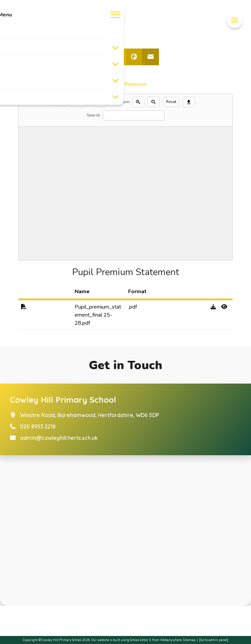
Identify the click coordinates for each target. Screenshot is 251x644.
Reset (171, 102)
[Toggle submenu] (115, 48)
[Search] (134, 116)
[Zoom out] (154, 102)
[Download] (189, 102)
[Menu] (235, 20)
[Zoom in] (138, 102)
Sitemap (189, 640)
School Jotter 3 (140, 640)
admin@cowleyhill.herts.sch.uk (59, 438)
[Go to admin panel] (214, 640)
